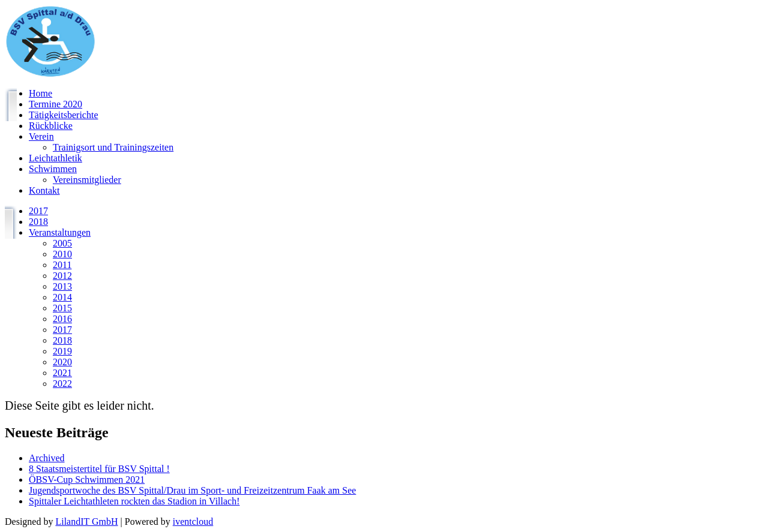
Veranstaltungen (60, 232)
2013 (62, 286)
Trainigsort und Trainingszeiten (113, 147)
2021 (62, 373)
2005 (62, 243)
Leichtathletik (55, 158)
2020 (62, 362)
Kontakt (44, 190)
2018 (38, 222)
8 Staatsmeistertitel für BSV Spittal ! (99, 469)
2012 (62, 276)
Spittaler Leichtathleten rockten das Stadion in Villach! (134, 501)
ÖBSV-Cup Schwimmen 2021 (87, 480)
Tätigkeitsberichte (64, 115)
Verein (41, 136)
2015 (62, 308)
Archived (47, 458)
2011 (62, 265)
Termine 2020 (55, 104)
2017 (38, 211)
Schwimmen (53, 169)
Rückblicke (51, 126)
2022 (62, 384)
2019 (62, 351)
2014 (62, 297)
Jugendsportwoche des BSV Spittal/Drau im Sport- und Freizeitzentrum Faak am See (192, 490)
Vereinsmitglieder (87, 180)
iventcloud (193, 522)
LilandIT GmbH (86, 522)
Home (40, 93)
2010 (62, 254)
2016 (62, 319)
